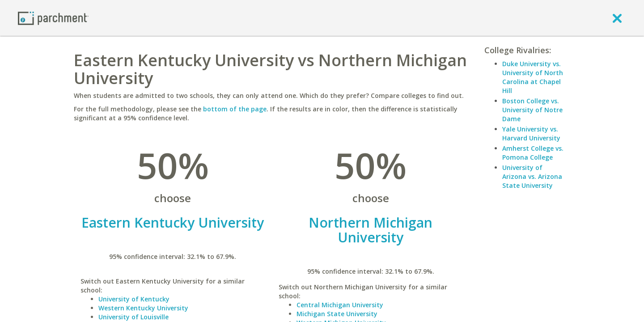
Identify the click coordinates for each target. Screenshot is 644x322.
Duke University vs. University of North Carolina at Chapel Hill (533, 77)
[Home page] (53, 18)
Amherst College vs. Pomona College (533, 153)
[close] (617, 18)
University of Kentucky (134, 299)
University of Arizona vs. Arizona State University (532, 176)
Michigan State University (337, 314)
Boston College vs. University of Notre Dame (532, 110)
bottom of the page (235, 109)
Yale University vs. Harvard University (531, 133)
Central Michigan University (340, 305)
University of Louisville (133, 317)
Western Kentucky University (143, 308)
